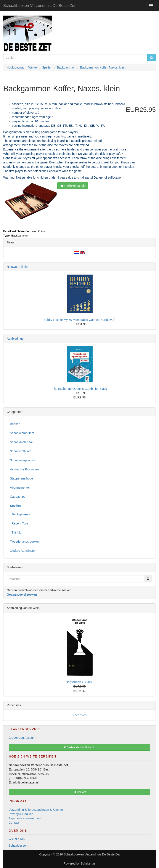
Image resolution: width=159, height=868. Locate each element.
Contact (14, 823)
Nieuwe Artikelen (18, 267)
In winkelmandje (73, 186)
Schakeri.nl (88, 863)
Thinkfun (17, 532)
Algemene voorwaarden (25, 818)
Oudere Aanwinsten (23, 551)
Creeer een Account (22, 738)
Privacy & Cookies (21, 814)
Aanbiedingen (16, 339)
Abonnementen (20, 488)
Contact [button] (80, 792)
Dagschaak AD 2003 (80, 682)
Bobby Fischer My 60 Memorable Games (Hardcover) (79, 320)
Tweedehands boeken (25, 542)
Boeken (15, 424)
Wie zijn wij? (17, 839)
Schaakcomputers (22, 433)
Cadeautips (18, 497)
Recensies (79, 715)
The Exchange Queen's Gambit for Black (79, 389)
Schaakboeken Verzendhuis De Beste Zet (39, 6)
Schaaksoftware (21, 451)
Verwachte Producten (24, 469)
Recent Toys (19, 523)
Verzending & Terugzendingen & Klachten (37, 810)
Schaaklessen (18, 846)
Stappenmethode (22, 478)
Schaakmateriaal (21, 442)
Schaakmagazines (22, 460)
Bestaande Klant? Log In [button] (79, 747)
